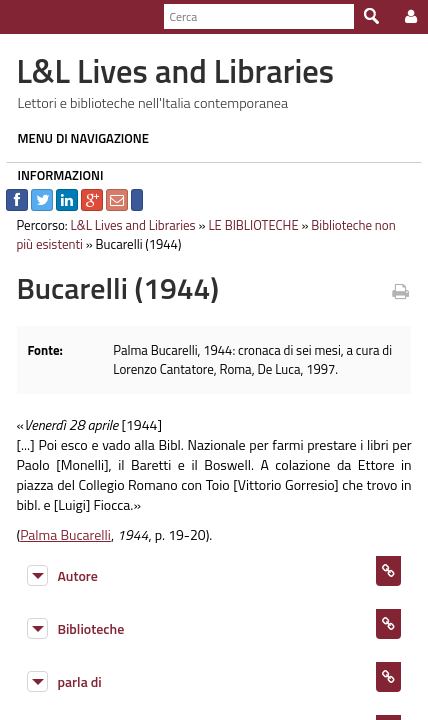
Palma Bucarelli (59, 534)
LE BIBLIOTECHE (247, 225)
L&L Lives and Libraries (126, 225)
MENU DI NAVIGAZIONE (77, 138)
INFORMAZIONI (54, 175)
